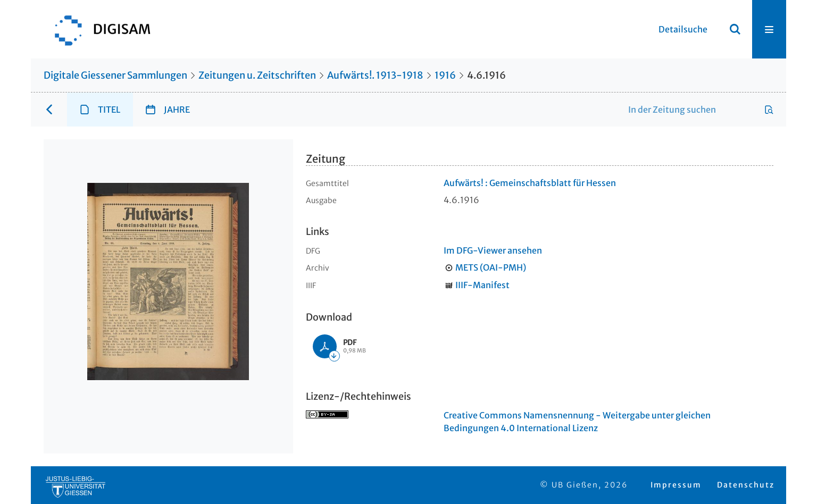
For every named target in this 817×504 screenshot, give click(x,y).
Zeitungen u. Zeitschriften (257, 75)
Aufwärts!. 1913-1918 (375, 75)
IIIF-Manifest (482, 285)
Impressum (676, 485)
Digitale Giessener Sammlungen (115, 75)
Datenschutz (746, 485)
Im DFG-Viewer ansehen (493, 250)
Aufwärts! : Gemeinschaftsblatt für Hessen (530, 183)
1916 (445, 75)
